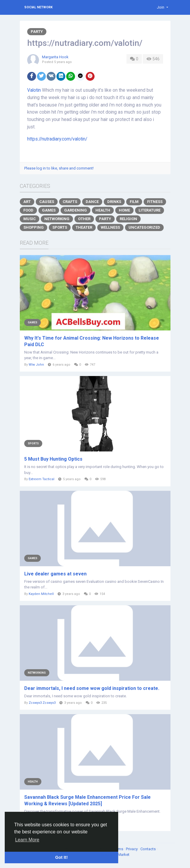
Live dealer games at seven (55, 574)
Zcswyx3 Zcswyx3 (42, 703)
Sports (60, 227)
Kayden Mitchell (41, 594)
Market (124, 855)
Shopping (34, 227)
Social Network (38, 7)
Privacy (132, 849)
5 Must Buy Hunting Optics (53, 459)
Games (49, 210)
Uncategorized (144, 227)
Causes (47, 202)
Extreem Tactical (42, 479)
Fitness (155, 202)
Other (84, 219)
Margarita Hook (55, 57)
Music (30, 219)
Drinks (114, 202)
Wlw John (36, 365)
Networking (57, 219)
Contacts (148, 849)
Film (134, 202)
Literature (150, 210)
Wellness (110, 227)
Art (27, 202)
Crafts (70, 202)
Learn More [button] (27, 840)
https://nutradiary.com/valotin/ (57, 139)
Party (37, 32)
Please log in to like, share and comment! (59, 168)
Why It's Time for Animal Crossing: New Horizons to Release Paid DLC (92, 341)
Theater (84, 227)
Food (28, 210)
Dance (92, 202)
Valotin (34, 90)
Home (124, 210)
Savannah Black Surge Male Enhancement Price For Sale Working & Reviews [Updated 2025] (87, 800)
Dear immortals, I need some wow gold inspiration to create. (92, 688)
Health (103, 210)
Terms (118, 849)
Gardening (75, 210)
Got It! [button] (61, 857)
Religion (128, 219)
